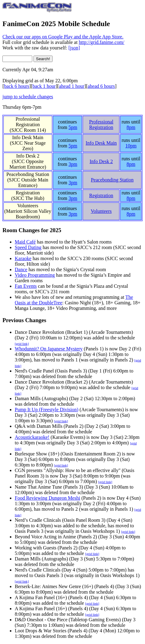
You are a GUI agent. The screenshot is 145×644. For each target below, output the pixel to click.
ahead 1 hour (72, 86)
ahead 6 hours (101, 86)
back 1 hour (44, 86)
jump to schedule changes (28, 97)
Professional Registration (28, 122)
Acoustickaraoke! (32, 437)
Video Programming (35, 275)
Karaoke (23, 258)
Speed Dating (28, 247)
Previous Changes (24, 320)
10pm (131, 146)
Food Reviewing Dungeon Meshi (47, 498)
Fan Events (26, 286)
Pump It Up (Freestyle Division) (47, 410)
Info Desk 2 (28, 156)
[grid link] (22, 344)
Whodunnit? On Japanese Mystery (49, 349)
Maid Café (25, 242)
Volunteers (28, 206)
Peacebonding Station (28, 174)
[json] (74, 48)
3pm (73, 164)
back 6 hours (17, 86)
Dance (21, 269)
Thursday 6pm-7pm (22, 107)
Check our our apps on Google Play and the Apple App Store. (63, 37)
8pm (131, 127)
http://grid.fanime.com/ (101, 42)
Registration (28, 193)
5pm (73, 127)
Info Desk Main (28, 137)
